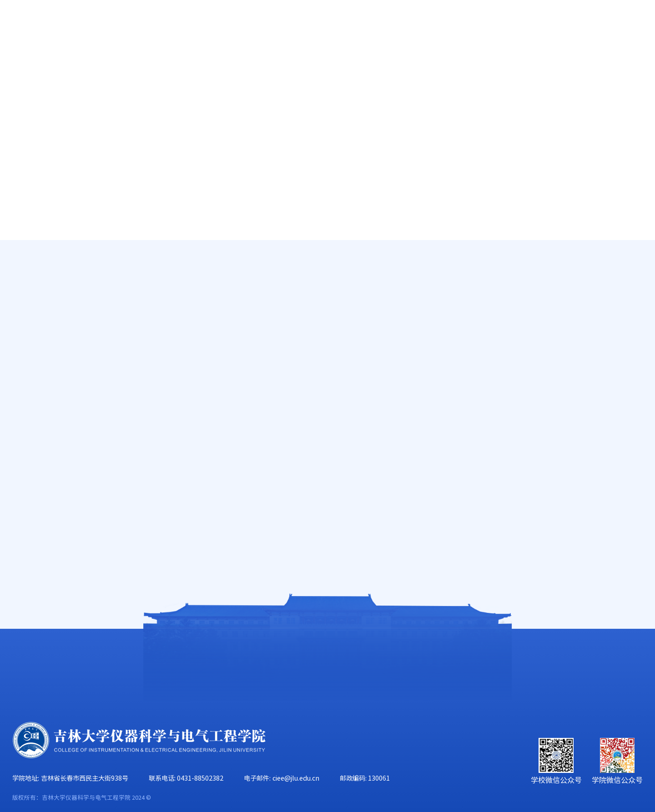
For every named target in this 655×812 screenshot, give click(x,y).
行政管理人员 (60, 336)
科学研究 (286, 65)
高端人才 (52, 253)
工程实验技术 (60, 363)
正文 (637, 275)
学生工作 (490, 65)
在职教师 (52, 308)
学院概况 (81, 65)
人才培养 (217, 65)
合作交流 (627, 65)
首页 (21, 65)
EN (570, 26)
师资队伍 (149, 65)
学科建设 (354, 65)
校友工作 (559, 65)
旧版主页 (604, 26)
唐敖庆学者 (56, 281)
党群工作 (422, 65)
